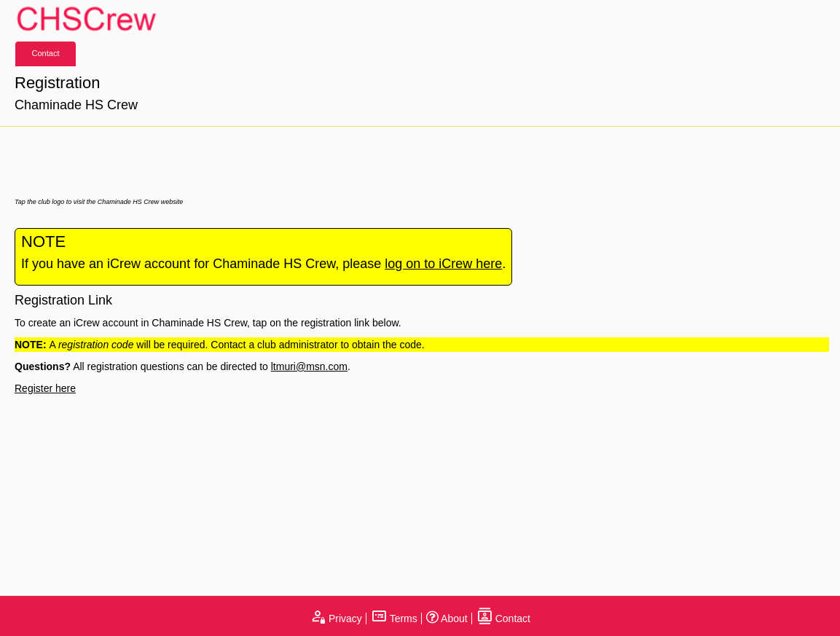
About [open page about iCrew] (447, 619)
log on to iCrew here (443, 264)
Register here (45, 388)
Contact (46, 53)
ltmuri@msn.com (309, 366)
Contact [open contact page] (503, 619)
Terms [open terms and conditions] (394, 619)
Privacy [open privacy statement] (336, 619)
